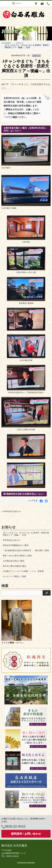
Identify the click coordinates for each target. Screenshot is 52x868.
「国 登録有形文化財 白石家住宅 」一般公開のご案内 (26, 550)
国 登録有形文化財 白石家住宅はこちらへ (24, 494)
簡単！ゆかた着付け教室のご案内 (17, 556)
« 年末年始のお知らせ (11, 511)
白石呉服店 (6, 43)
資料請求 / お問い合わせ (26, 834)
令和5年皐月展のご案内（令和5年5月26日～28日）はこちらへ (25, 129)
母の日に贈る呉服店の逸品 (14, 566)
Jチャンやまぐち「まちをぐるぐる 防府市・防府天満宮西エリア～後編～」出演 (26, 534)
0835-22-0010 (15, 826)
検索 (5, 586)
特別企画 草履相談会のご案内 (16, 545)
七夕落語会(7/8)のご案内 (14, 561)
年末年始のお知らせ (12, 540)
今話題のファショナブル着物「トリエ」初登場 (23, 571)
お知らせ (20, 43)
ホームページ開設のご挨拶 (14, 576)
